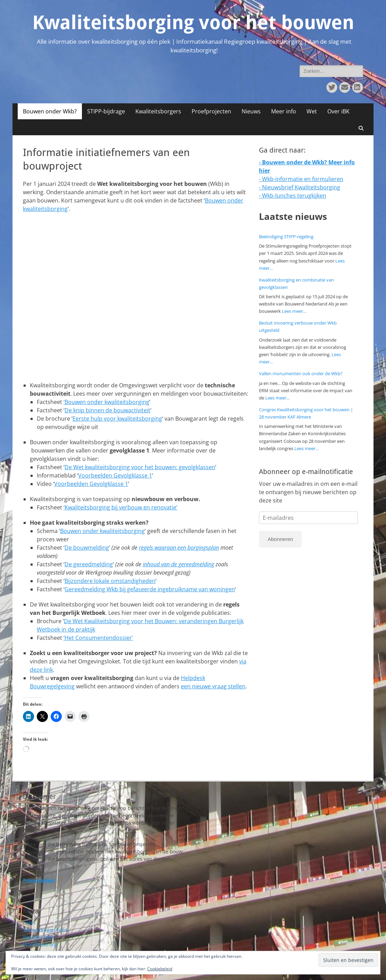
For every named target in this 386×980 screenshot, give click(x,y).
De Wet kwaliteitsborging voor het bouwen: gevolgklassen (140, 467)
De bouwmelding (87, 548)
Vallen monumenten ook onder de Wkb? (301, 373)
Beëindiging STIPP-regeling (286, 237)
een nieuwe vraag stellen (213, 686)
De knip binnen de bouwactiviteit (107, 410)
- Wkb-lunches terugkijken (293, 196)
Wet (312, 111)
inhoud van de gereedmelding (178, 564)
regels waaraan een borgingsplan (179, 548)
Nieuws (251, 111)
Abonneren (280, 539)
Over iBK (338, 111)
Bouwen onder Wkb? (50, 111)
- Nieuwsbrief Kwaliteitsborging (300, 187)
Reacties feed (39, 937)
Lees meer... (294, 311)
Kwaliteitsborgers (158, 111)
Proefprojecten (211, 111)
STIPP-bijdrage (106, 111)
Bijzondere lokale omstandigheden (110, 581)
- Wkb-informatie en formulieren (301, 179)
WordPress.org (40, 944)
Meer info (284, 111)
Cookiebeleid (160, 969)
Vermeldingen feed (45, 930)
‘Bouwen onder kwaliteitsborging (106, 402)
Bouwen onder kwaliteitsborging (102, 531)
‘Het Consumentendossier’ (98, 638)
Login (29, 923)
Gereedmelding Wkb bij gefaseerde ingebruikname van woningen (150, 589)
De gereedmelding (89, 564)
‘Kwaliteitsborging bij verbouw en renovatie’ (120, 507)
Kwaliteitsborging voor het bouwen (193, 23)
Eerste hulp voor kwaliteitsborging (117, 419)
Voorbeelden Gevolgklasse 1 (115, 475)
